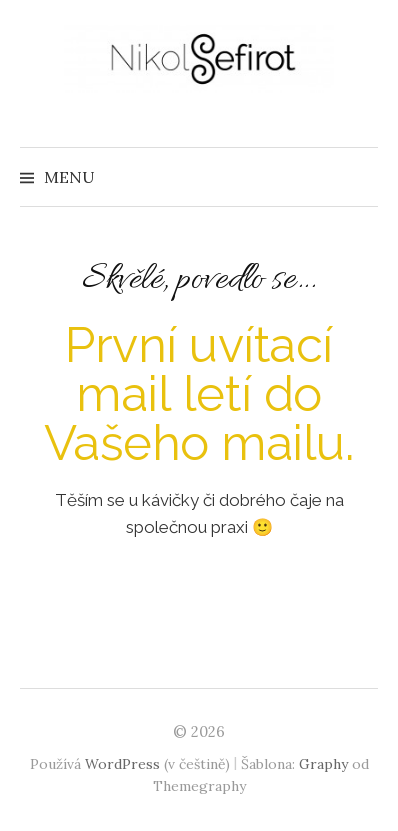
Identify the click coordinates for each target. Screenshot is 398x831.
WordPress (122, 764)
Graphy (323, 764)
